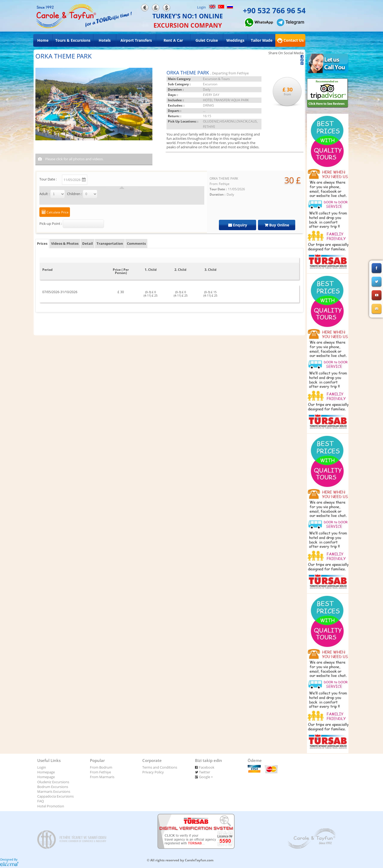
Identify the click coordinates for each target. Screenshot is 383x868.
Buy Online (279, 225)
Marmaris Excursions (54, 791)
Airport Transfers (136, 40)
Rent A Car (173, 40)
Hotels (105, 40)
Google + (206, 777)
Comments (136, 243)
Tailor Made (262, 40)
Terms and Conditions (160, 767)
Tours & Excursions (73, 40)
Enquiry (240, 225)
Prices (42, 243)
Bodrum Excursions (53, 787)
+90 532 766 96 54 (274, 10)
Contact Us (290, 41)
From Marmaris (102, 777)
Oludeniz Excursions (53, 782)
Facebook (207, 767)
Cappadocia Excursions (55, 796)
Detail (88, 243)
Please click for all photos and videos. (74, 159)
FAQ (41, 801)
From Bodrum (101, 767)
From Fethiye (100, 772)
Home (43, 40)
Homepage (46, 772)
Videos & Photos (65, 243)
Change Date (102, 179)
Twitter (205, 772)
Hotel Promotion (51, 806)
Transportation (110, 243)
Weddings (235, 40)
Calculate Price (57, 212)
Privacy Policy (153, 772)
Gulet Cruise (207, 40)
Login (201, 7)
